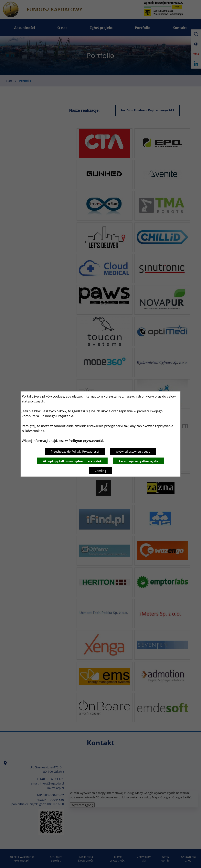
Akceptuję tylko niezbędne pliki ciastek (72, 461)
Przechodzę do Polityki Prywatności (75, 451)
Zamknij (100, 471)
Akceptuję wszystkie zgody (138, 461)
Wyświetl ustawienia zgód (133, 451)
